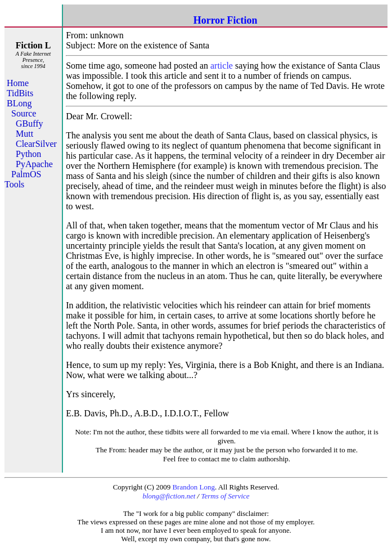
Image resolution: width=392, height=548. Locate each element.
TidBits (20, 93)
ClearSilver (36, 144)
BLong (19, 103)
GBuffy (30, 123)
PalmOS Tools (23, 179)
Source (24, 113)
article (222, 66)
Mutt (24, 134)
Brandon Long (193, 487)
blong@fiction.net (169, 496)
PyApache (34, 164)
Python (28, 154)
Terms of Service (225, 496)
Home (18, 83)
